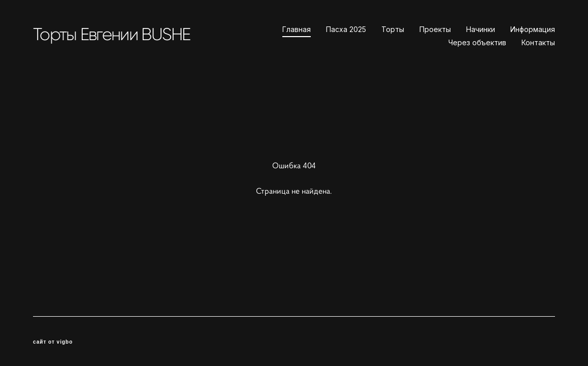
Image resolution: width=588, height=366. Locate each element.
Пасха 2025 (346, 29)
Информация (533, 29)
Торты (393, 29)
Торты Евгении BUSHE (112, 34)
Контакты (538, 43)
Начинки (481, 29)
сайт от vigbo (53, 342)
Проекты (435, 29)
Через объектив (477, 43)
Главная (297, 29)
